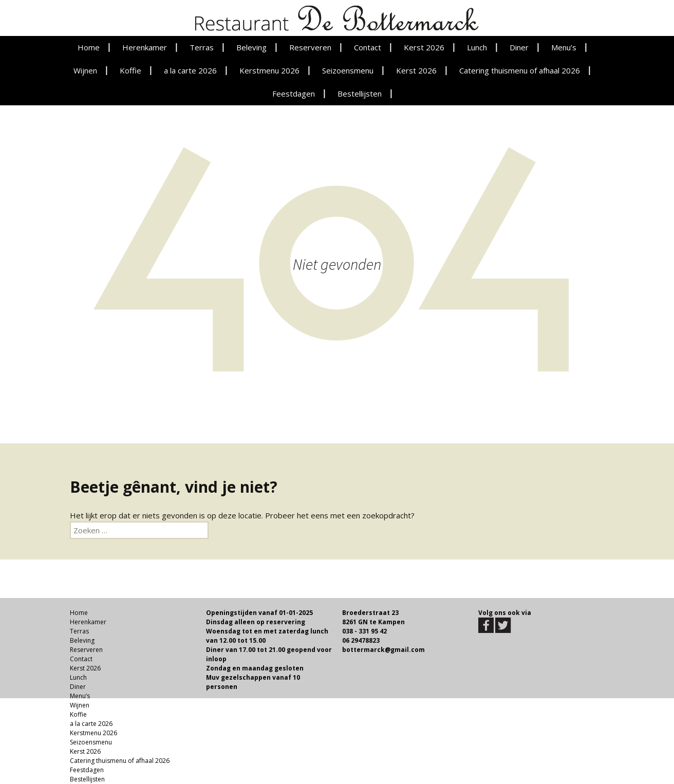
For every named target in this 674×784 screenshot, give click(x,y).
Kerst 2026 (424, 47)
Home (89, 47)
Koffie (130, 70)
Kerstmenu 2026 (269, 70)
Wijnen (85, 70)
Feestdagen (294, 94)
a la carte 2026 (190, 70)
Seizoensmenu (348, 70)
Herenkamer (145, 47)
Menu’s (564, 47)
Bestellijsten (360, 94)
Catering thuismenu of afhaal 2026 (520, 70)
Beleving (251, 47)
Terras (202, 47)
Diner (519, 47)
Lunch (477, 47)
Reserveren (310, 47)
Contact (368, 47)
